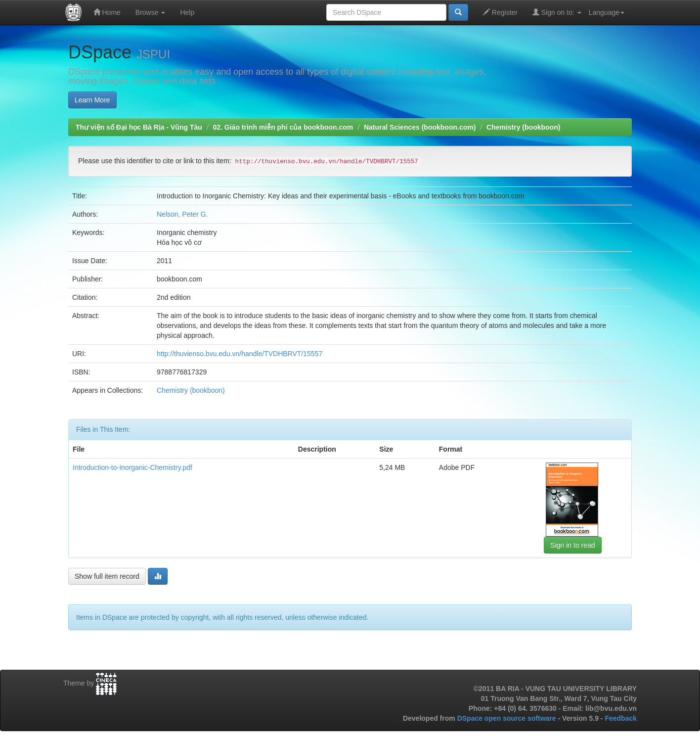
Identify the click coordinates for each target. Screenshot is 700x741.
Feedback (621, 718)
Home (107, 12)
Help (187, 12)
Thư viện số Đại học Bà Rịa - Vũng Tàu (139, 127)
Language (607, 12)
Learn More (92, 100)
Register (500, 12)
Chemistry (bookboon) (523, 127)
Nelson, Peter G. (182, 214)
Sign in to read (572, 545)
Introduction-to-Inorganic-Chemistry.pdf (132, 467)
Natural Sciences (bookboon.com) (420, 127)
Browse (151, 12)
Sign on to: (557, 12)
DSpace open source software (508, 718)
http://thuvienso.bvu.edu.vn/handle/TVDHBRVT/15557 (240, 354)
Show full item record (107, 576)
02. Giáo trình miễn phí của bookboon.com (283, 127)
